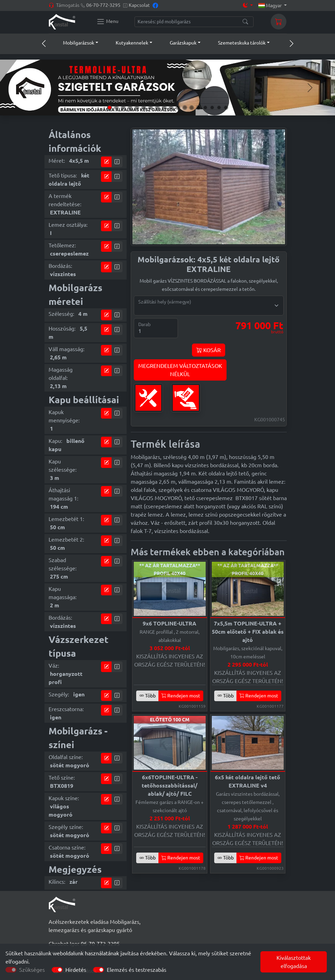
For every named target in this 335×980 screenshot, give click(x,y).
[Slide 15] (205, 108)
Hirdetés (76, 970)
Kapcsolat (139, 5)
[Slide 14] (198, 108)
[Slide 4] (130, 108)
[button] (74, 43)
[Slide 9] (164, 108)
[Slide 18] (226, 108)
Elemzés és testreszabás (137, 970)
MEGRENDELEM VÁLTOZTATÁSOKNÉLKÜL (180, 370)
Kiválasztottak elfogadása (294, 962)
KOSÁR (209, 350)
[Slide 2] (116, 108)
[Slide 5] (137, 108)
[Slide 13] (192, 108)
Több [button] (147, 696)
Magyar (270, 5)
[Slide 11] (178, 108)
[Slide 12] (185, 108)
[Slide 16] (212, 108)
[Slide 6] (144, 108)
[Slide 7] (151, 108)
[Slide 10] (171, 108)
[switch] (57, 970)
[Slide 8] (157, 108)
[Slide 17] (219, 108)
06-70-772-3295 (103, 5)
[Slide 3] (123, 108)
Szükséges (32, 970)
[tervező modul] (106, 162)
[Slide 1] (109, 108)
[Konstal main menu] (107, 22)
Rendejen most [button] (181, 696)
